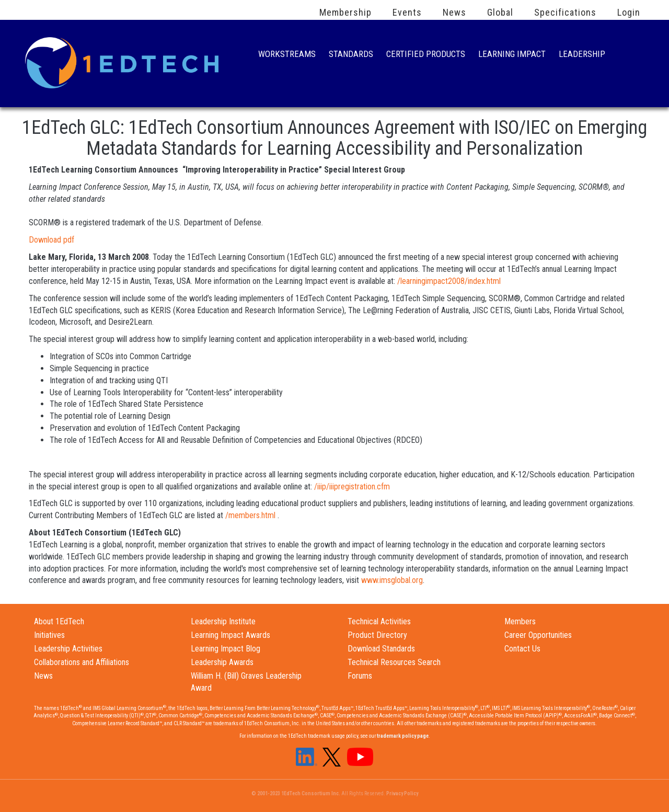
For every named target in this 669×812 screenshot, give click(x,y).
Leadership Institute (223, 621)
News (454, 13)
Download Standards (381, 649)
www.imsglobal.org (392, 580)
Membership (345, 13)
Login (629, 13)
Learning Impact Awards (230, 635)
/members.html (250, 515)
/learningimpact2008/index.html (449, 281)
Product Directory (377, 635)
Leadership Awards (222, 662)
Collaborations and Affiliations (82, 662)
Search (629, 55)
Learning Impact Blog (226, 649)
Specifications (565, 13)
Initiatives (49, 635)
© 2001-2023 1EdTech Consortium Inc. (296, 793)
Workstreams (287, 55)
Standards (351, 55)
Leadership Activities (68, 649)
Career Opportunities (538, 635)
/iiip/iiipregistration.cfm (352, 487)
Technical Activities (379, 621)
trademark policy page (403, 736)
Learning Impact (512, 55)
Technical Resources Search (394, 662)
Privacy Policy (402, 793)
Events (407, 13)
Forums (360, 676)
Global (500, 13)
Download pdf (51, 240)
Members (520, 621)
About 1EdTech (59, 621)
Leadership (582, 55)
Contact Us (522, 649)
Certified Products (426, 55)
